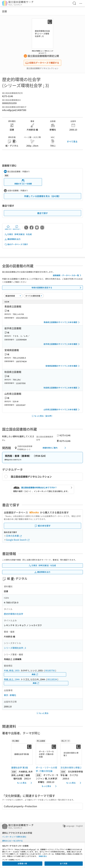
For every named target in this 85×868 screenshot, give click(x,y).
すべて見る (72, 141)
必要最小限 (22, 863)
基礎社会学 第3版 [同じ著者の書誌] (20, 767)
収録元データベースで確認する (42, 63)
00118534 (52, 679)
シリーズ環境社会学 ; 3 (15, 648)
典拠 (35, 674)
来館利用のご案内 (55, 448)
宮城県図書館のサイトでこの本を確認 (63, 366)
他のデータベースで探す (16, 244)
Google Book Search (18, 540)
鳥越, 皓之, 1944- (12, 679)
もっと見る (25, 783)
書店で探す (42, 213)
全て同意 (64, 863)
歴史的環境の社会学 (13, 614)
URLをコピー (17, 228)
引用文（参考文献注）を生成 (18, 234)
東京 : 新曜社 (10, 695)
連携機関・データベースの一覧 (67, 275)
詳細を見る (43, 856)
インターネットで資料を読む (14, 837)
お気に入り (8, 228)
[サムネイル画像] (22, 754)
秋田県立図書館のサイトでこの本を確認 (62, 388)
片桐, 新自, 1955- (12, 670)
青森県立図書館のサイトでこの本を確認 (62, 322)
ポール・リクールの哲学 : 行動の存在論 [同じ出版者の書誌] (47, 769)
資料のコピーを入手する (12, 841)
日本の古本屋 (14, 536)
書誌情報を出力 (12, 239)
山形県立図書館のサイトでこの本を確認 (62, 410)
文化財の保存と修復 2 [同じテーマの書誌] (71, 767)
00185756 (50, 670)
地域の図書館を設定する (57, 288)
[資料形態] (34, 296)
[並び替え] (13, 296)
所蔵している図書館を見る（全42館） (42, 196)
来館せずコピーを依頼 (23, 182)
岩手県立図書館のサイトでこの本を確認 (62, 344)
